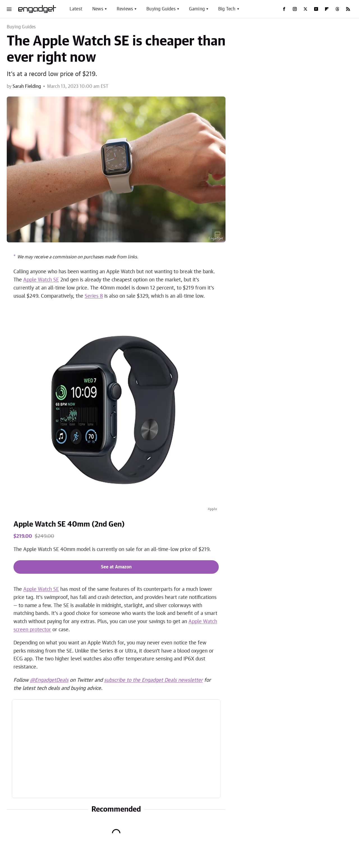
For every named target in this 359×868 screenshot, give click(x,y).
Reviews (125, 9)
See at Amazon (116, 567)
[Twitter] (305, 9)
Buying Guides (161, 9)
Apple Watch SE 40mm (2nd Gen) (69, 524)
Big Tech (227, 9)
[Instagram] (295, 9)
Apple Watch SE (41, 280)
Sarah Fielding (27, 86)
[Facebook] (284, 9)
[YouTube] (316, 9)
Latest (76, 9)
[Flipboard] (327, 9)
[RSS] (348, 9)
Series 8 (94, 296)
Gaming (197, 9)
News (98, 9)
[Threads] (337, 9)
